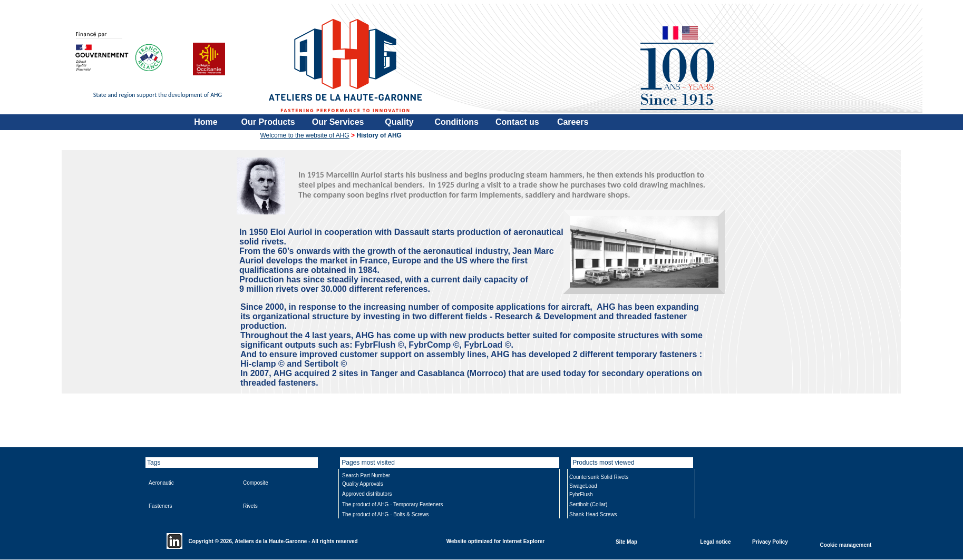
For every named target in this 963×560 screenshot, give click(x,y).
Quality (399, 122)
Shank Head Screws (593, 514)
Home (206, 122)
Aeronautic (161, 483)
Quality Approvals (363, 484)
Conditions (456, 122)
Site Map (626, 541)
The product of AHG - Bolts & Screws (386, 514)
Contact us (517, 122)
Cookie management (846, 544)
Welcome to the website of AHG (305, 135)
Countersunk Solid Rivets (599, 477)
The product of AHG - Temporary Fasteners (393, 504)
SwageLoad (583, 486)
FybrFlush (581, 494)
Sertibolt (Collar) (588, 504)
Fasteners (160, 506)
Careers (573, 122)
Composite (256, 483)
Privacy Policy (770, 541)
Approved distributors (367, 494)
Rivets (250, 506)
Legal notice (715, 541)
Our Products (268, 122)
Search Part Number (366, 475)
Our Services (338, 122)
